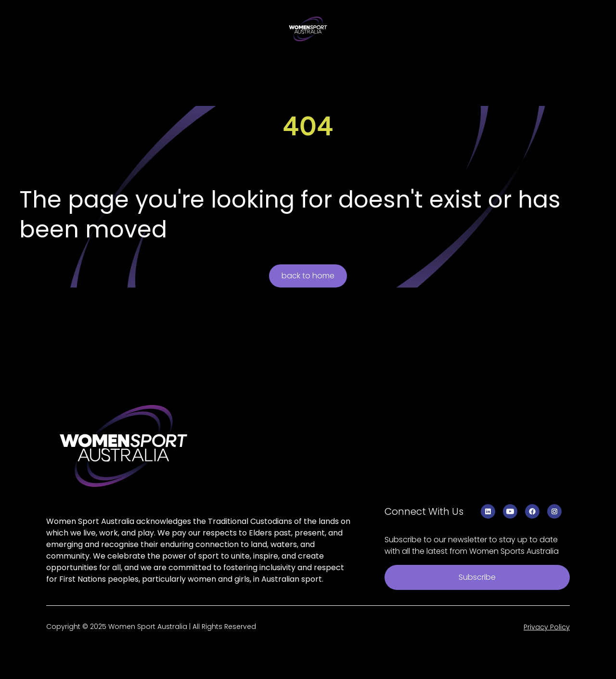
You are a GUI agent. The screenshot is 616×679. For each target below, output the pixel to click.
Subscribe (477, 577)
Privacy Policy (547, 627)
